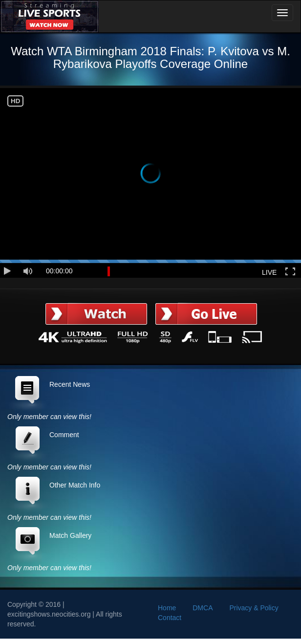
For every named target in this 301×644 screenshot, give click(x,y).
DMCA (203, 608)
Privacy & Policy (254, 608)
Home (167, 608)
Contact (170, 618)
